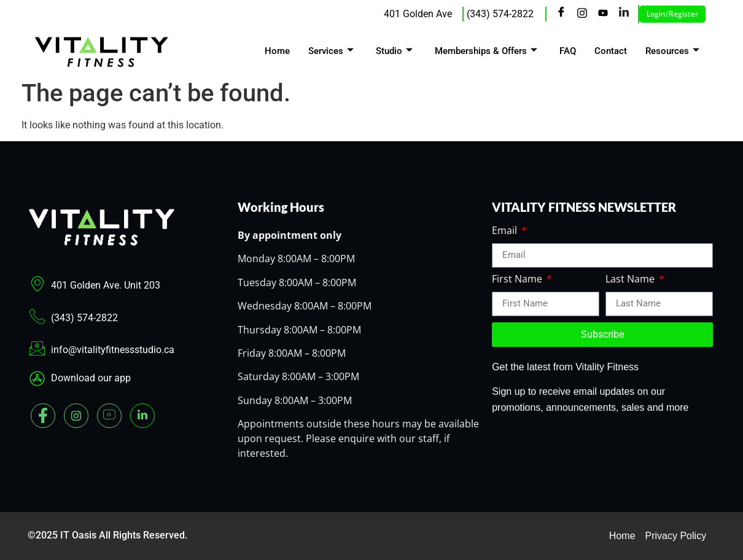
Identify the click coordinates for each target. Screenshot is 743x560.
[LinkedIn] (624, 14)
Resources (672, 51)
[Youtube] (603, 14)
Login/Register (672, 14)
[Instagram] (582, 14)
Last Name (631, 280)
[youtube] (109, 416)
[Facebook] (561, 14)
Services (331, 51)
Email (506, 231)
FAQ (568, 51)
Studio (394, 51)
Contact (611, 51)
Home (277, 51)
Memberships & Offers (486, 51)
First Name (518, 280)
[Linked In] (142, 416)
